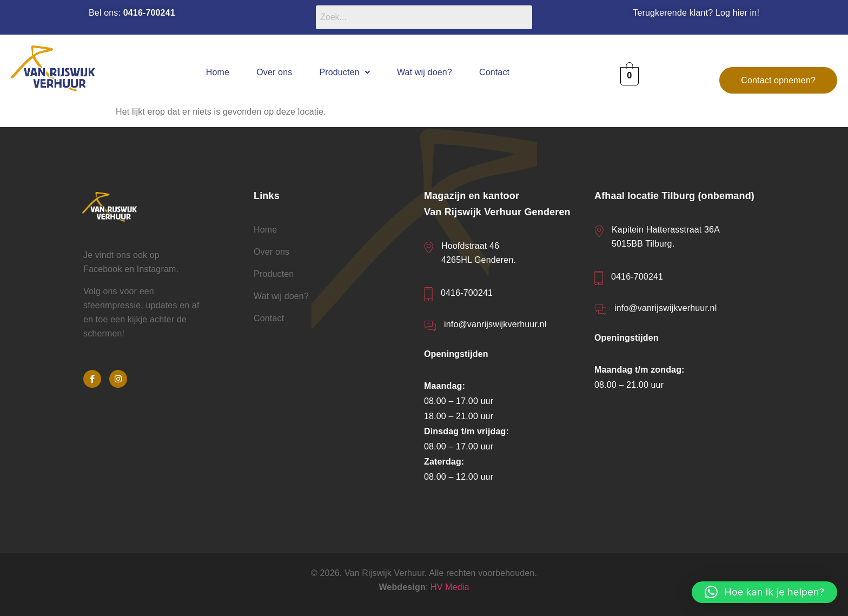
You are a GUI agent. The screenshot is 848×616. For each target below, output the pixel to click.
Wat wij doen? (425, 72)
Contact (494, 72)
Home (218, 72)
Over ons (274, 72)
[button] (345, 72)
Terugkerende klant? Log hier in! (696, 13)
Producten (345, 72)
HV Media (450, 587)
